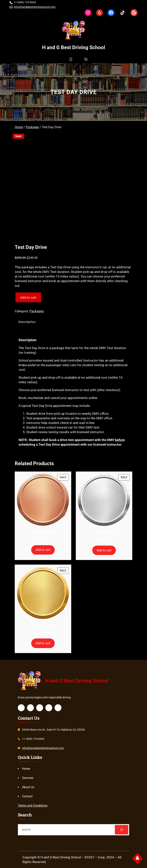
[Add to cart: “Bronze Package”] (43, 550)
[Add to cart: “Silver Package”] (104, 550)
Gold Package (43, 625)
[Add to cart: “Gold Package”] (43, 643)
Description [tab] (27, 322)
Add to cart (28, 297)
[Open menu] (71, 59)
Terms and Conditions (33, 806)
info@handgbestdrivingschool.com (35, 7)
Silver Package (104, 532)
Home (19, 127)
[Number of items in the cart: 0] (86, 59)
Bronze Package (43, 532)
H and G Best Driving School (74, 47)
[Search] (122, 830)
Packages (32, 127)
